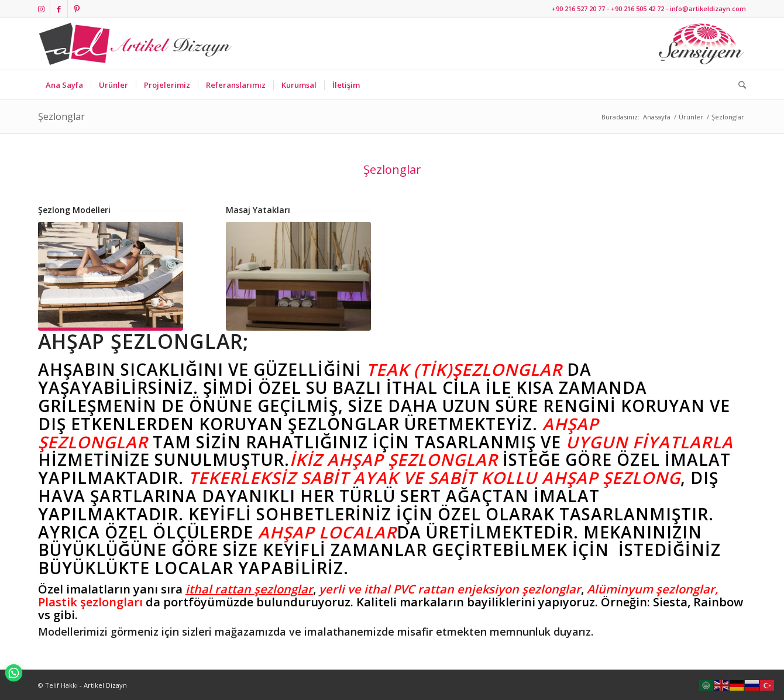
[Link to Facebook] (59, 9)
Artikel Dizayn (105, 685)
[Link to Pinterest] (77, 9)
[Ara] (738, 85)
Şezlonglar (61, 116)
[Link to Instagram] (41, 9)
